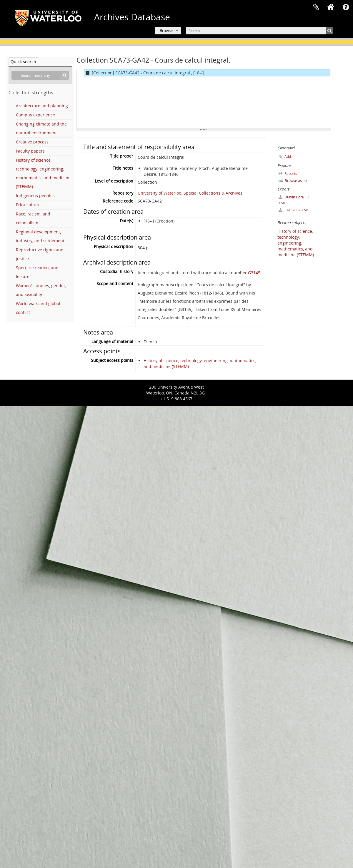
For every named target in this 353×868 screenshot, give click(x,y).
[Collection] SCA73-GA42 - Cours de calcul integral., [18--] (144, 73)
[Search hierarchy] (40, 75)
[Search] (259, 31)
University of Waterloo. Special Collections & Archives (190, 193)
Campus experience (35, 115)
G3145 (254, 273)
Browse (166, 31)
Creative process (32, 142)
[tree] (204, 99)
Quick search (23, 62)
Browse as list (293, 181)
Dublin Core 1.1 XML (294, 200)
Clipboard (316, 7)
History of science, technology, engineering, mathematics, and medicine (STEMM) (296, 243)
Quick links (346, 7)
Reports (288, 174)
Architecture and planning (42, 106)
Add (288, 157)
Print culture (28, 205)
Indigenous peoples (35, 196)
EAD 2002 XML (294, 210)
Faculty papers (30, 151)
